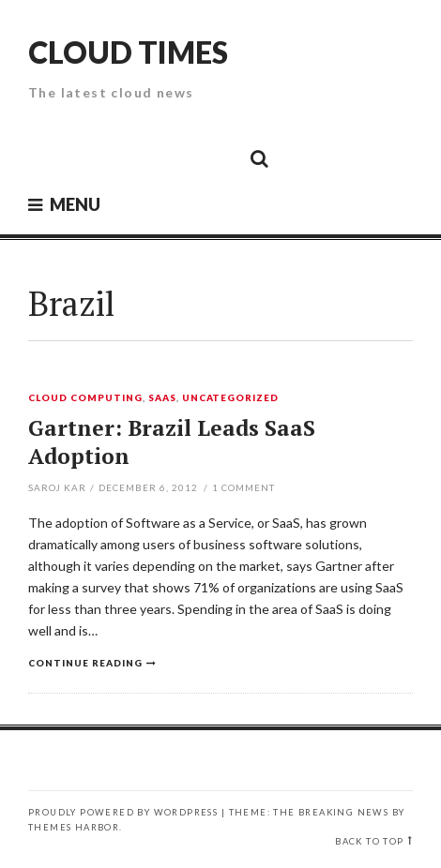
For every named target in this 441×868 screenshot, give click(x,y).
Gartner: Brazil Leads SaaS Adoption (172, 442)
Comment (243, 487)
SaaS (162, 398)
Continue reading (85, 663)
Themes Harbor (74, 827)
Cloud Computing (85, 398)
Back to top (369, 841)
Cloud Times (128, 52)
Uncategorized (231, 398)
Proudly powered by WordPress (123, 812)
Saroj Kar (57, 487)
